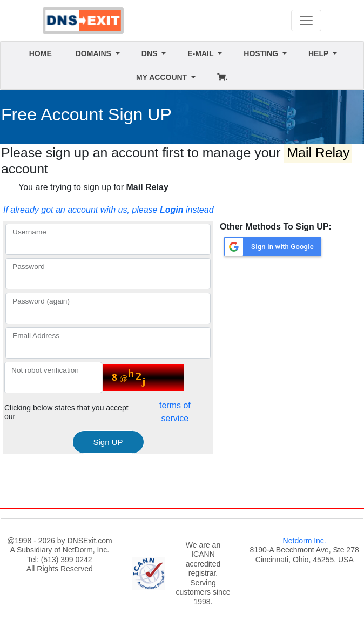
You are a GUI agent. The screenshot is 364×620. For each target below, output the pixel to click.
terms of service (175, 412)
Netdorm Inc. (305, 541)
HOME (41, 53)
